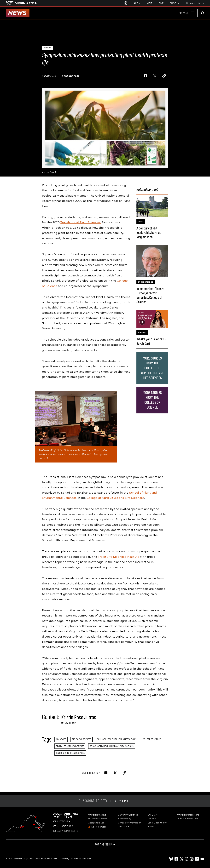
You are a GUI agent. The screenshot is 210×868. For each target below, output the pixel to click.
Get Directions (61, 822)
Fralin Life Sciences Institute (119, 557)
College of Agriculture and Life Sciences (115, 498)
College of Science (152, 739)
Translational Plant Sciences (81, 222)
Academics (61, 739)
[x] (182, 859)
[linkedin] (197, 859)
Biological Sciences (82, 739)
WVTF (151, 827)
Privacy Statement (98, 819)
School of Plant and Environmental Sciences (112, 746)
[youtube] (202, 859)
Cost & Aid (123, 827)
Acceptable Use (96, 823)
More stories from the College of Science (152, 400)
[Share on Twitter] (155, 76)
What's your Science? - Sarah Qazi (151, 341)
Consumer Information (130, 823)
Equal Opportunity (157, 823)
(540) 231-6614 (69, 723)
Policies (152, 819)
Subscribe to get (105, 801)
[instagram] (192, 859)
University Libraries (128, 815)
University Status (97, 815)
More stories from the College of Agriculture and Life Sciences (152, 368)
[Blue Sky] (171, 859)
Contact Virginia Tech (65, 831)
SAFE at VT (153, 815)
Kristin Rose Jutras (79, 717)
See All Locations (63, 826)
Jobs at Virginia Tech (188, 819)
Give (161, 3)
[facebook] (176, 859)
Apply (137, 3)
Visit (149, 3)
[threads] (187, 859)
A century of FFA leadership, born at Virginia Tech (149, 233)
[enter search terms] (204, 13)
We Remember (99, 827)
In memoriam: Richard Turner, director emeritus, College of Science (150, 295)
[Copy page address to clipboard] (164, 76)
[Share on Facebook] (146, 76)
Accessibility (125, 819)
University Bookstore (188, 815)
